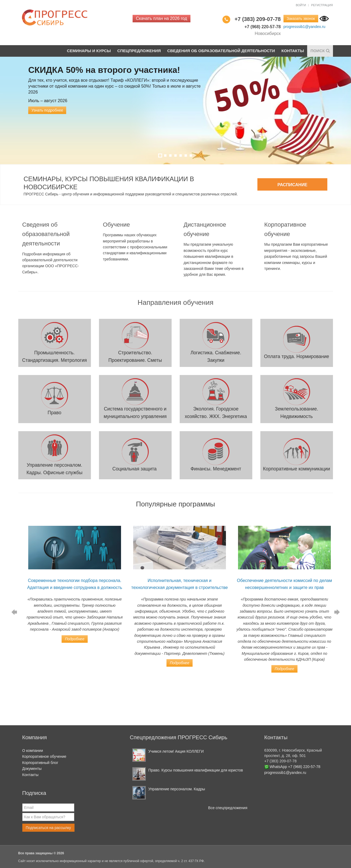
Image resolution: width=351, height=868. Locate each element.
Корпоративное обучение (44, 756)
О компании (33, 751)
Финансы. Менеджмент (216, 469)
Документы (32, 769)
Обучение (117, 225)
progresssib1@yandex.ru (304, 27)
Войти (301, 5)
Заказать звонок (301, 19)
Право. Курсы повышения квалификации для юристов (196, 770)
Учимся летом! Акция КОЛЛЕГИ (176, 751)
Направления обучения (175, 302)
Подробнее (75, 639)
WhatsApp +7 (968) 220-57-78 (295, 767)
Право (54, 413)
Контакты (293, 51)
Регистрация (322, 5)
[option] (75, 582)
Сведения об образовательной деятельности (221, 51)
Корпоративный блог (40, 763)
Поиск (320, 51)
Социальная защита (135, 469)
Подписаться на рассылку (48, 828)
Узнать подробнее (47, 110)
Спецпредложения (139, 51)
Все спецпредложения (228, 808)
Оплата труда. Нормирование (297, 356)
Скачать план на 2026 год (161, 18)
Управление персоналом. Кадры (177, 789)
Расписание (292, 185)
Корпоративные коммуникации (297, 469)
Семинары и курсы (88, 51)
